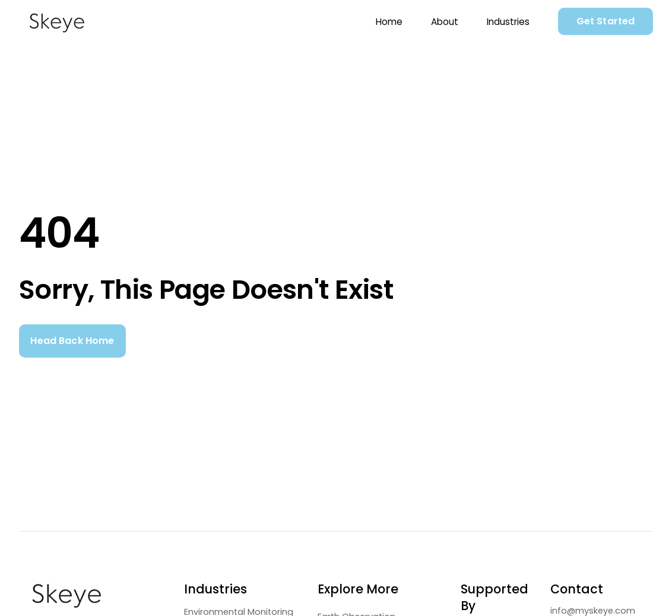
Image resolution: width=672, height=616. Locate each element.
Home (389, 22)
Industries (508, 22)
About (445, 22)
